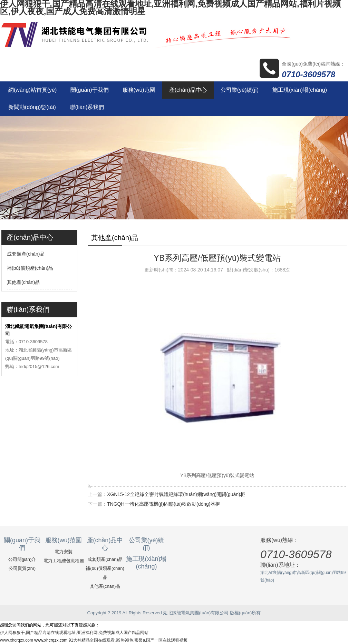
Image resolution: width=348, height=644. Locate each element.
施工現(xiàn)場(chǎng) (300, 90)
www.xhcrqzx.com (17, 640)
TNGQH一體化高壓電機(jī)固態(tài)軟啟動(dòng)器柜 (163, 504)
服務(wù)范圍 (139, 90)
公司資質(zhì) (22, 568)
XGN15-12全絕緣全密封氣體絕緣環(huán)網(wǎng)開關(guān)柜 (176, 494)
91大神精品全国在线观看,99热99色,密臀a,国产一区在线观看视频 (128, 640)
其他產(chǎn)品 (23, 282)
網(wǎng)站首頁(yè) (32, 90)
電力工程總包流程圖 (64, 561)
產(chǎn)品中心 (188, 90)
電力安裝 (64, 552)
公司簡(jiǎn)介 (22, 559)
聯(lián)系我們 (87, 107)
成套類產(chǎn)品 (26, 254)
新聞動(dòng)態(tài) (32, 107)
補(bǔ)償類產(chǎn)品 (30, 268)
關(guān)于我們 (89, 90)
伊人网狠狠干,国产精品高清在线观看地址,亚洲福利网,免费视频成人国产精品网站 (74, 633)
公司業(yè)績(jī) (240, 90)
